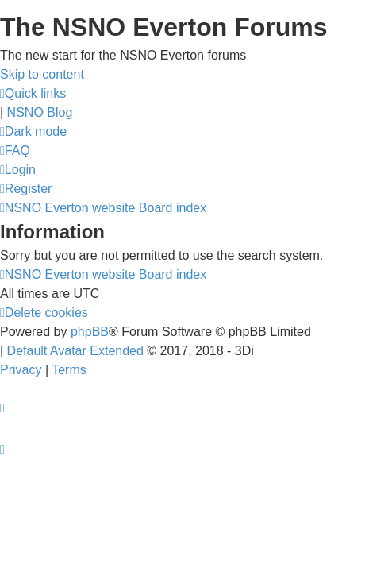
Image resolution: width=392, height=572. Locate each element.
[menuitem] (15, 151)
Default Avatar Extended (75, 351)
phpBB (90, 332)
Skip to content (42, 74)
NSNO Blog (40, 112)
